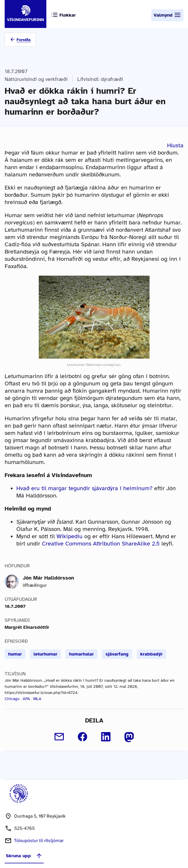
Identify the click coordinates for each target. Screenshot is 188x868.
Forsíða (24, 40)
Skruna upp (24, 856)
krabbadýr (151, 654)
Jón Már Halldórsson (48, 578)
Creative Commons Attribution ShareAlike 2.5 (101, 544)
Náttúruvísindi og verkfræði (36, 79)
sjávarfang (117, 654)
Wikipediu (70, 536)
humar (15, 654)
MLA (37, 699)
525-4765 (24, 828)
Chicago (12, 699)
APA (26, 699)
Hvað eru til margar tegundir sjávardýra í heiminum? (84, 488)
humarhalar (81, 654)
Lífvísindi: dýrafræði (100, 79)
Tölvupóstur (39, 841)
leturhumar (45, 654)
